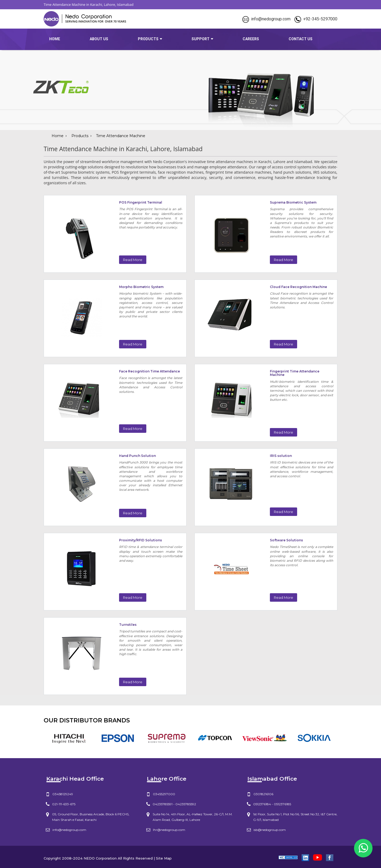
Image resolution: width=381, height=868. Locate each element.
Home (55, 39)
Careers (251, 39)
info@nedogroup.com (271, 19)
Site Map (164, 858)
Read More (133, 260)
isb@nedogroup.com (270, 830)
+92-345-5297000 (320, 19)
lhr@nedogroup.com (169, 830)
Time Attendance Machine (121, 136)
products (148, 39)
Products (80, 136)
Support (201, 39)
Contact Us (301, 39)
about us (99, 39)
